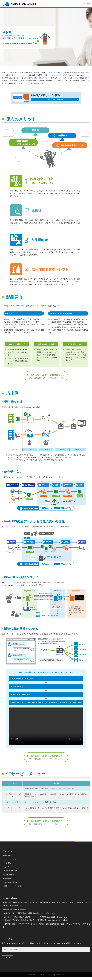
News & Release (11, 871)
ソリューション (10, 859)
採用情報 (8, 878)
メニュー (86, 4)
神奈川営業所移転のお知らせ (15, 909)
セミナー (8, 867)
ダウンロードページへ (55, 100)
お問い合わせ (9, 875)
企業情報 (8, 863)
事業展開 (8, 855)
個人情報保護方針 (11, 882)
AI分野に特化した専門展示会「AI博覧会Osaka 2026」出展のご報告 (30, 913)
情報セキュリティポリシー (14, 886)
